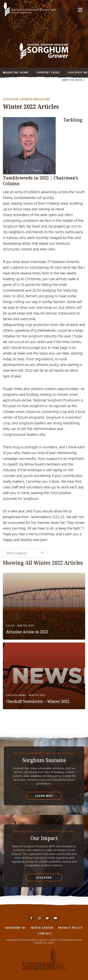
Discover (44, 877)
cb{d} (51, 943)
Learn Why (44, 796)
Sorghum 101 (16, 928)
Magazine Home (16, 72)
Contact (45, 933)
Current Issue (48, 72)
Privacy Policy (71, 928)
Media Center (42, 928)
